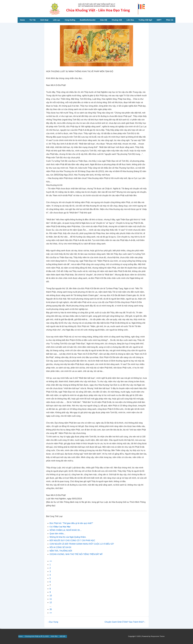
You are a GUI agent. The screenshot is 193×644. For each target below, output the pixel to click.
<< (51, 561)
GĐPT (159, 20)
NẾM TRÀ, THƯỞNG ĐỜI (61, 551)
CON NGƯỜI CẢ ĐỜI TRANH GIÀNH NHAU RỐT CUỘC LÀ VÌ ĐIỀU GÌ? (82, 544)
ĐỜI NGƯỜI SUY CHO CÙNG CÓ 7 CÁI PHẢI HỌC (72, 540)
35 (51, 609)
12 (51, 602)
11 (51, 599)
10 (51, 596)
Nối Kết (62, 636)
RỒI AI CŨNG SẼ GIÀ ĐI (60, 547)
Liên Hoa (130, 20)
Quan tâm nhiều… (58, 534)
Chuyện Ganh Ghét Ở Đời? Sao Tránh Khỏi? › (125, 622)
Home (22, 20)
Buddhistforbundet (88, 20)
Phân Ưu (170, 20)
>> (51, 613)
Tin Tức (32, 20)
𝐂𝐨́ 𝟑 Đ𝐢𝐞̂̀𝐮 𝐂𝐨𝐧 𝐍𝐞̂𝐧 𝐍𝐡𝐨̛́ (60, 527)
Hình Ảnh (54, 636)
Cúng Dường (70, 20)
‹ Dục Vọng (53, 622)
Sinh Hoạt (44, 20)
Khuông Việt (117, 20)
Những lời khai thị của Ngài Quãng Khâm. (68, 537)
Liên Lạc (57, 20)
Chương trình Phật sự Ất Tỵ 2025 (37, 636)
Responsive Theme (158, 636)
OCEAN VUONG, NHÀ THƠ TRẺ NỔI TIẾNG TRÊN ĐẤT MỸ (76, 554)
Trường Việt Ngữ (145, 20)
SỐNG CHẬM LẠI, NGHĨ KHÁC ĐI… (66, 530)
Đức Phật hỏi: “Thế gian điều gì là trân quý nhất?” (71, 523)
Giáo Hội (104, 20)
